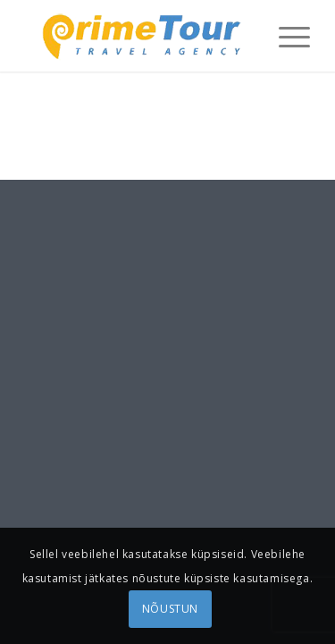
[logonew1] (139, 36)
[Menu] (285, 36)
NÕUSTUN (170, 609)
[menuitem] (285, 36)
